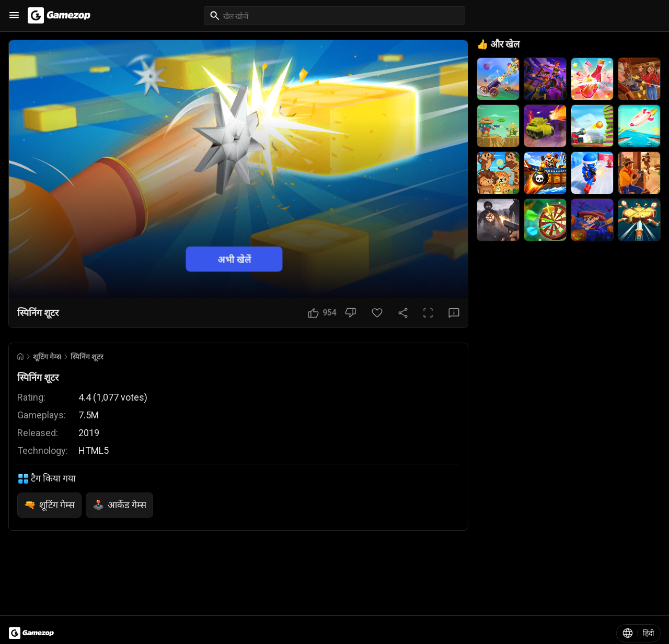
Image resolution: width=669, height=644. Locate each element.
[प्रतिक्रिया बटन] (454, 313)
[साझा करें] (403, 313)
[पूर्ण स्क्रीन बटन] (428, 313)
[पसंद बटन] (322, 313)
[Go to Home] (20, 356)
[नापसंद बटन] (350, 313)
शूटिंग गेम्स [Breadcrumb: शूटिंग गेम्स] (47, 357)
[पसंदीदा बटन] (377, 313)
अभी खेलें (234, 259)
